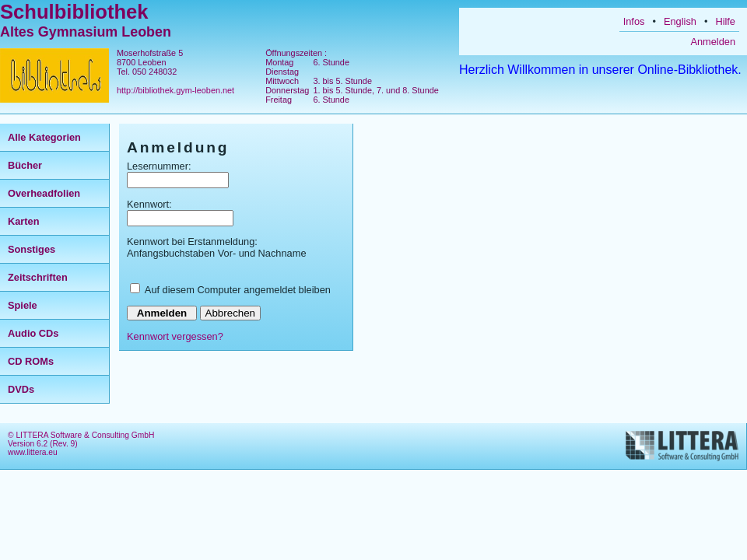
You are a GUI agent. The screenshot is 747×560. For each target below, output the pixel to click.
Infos (634, 21)
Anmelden (713, 42)
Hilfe (725, 21)
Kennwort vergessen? (175, 336)
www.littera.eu (33, 452)
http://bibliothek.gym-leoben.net (175, 90)
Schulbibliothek (74, 12)
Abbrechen (230, 313)
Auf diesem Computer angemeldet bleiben (238, 290)
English (680, 21)
